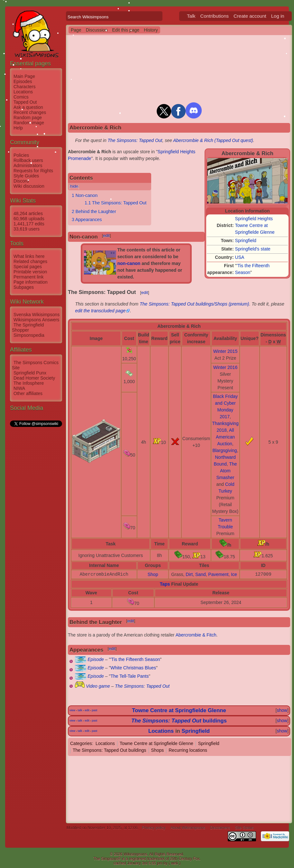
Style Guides (26, 176)
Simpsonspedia (29, 335)
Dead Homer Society (34, 378)
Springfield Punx (30, 373)
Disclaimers (220, 828)
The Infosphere (29, 383)
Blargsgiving (225, 450)
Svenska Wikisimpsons (37, 315)
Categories (81, 743)
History (151, 30)
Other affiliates (28, 393)
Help (18, 128)
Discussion (97, 30)
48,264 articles (28, 213)
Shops (158, 750)
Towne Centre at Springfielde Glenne (179, 710)
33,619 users (27, 229)
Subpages (24, 287)
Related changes (30, 261)
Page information (31, 282)
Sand (201, 574)
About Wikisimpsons (188, 828)
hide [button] (74, 186)
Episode (96, 659)
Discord (21, 181)
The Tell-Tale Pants (129, 676)
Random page (28, 118)
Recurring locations (188, 750)
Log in (278, 16)
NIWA (19, 388)
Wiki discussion (29, 186)
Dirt (189, 574)
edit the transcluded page (100, 311)
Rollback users (28, 160)
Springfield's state (253, 249)
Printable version (30, 272)
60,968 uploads (29, 219)
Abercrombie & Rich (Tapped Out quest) (213, 140)
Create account (250, 16)
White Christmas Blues (133, 668)
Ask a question (28, 107)
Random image (29, 123)
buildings (179, 721)
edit (106, 236)
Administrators (28, 165)
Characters (24, 87)
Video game (98, 686)
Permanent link (28, 277)
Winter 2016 (225, 367)
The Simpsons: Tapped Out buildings (110, 750)
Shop (153, 574)
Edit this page (126, 30)
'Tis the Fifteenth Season (135, 659)
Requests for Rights (33, 171)
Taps (165, 584)
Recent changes (30, 112)
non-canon (129, 263)
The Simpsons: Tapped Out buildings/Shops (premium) (194, 304)
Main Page (24, 76)
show (282, 710)
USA (240, 257)
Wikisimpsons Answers (36, 320)
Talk (191, 16)
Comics (21, 97)
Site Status (244, 828)
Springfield (246, 241)
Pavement (218, 574)
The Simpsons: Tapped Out (135, 140)
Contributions (215, 16)
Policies (21, 155)
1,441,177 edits (29, 224)
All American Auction (225, 437)
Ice (234, 574)
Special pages (28, 267)
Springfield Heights (254, 219)
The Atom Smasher (226, 471)
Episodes (23, 81)
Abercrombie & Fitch (196, 635)
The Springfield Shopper (28, 327)
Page (76, 30)
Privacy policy (154, 828)
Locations (23, 92)
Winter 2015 (225, 351)
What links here (29, 256)
